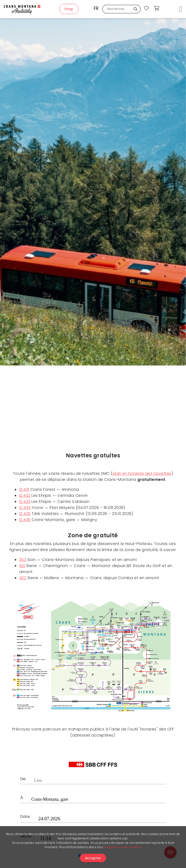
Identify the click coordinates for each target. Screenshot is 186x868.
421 (22, 566)
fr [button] (96, 8)
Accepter (93, 858)
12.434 (25, 508)
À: (22, 798)
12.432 (25, 495)
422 (23, 578)
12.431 (24, 489)
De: (23, 779)
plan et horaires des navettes (142, 473)
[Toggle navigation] (181, 9)
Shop (69, 9)
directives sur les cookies (122, 847)
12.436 (25, 520)
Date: (25, 817)
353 (23, 560)
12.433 (25, 502)
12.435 (25, 514)
